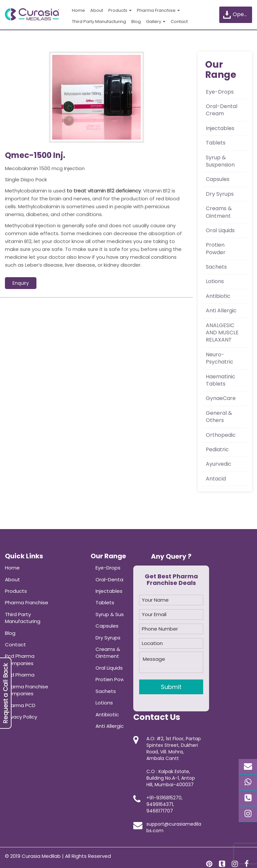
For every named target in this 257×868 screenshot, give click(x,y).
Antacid (216, 479)
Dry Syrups (220, 194)
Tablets (216, 143)
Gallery (156, 22)
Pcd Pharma (20, 675)
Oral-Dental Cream (222, 110)
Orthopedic (221, 435)
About (97, 10)
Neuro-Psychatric (220, 358)
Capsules (218, 179)
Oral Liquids (220, 230)
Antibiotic (218, 296)
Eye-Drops (220, 92)
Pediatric (217, 449)
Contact (179, 22)
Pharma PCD (20, 705)
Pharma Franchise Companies (27, 690)
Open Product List (237, 15)
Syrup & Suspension (220, 161)
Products (120, 10)
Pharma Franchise (158, 10)
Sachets (216, 267)
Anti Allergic (221, 311)
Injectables (220, 128)
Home (78, 10)
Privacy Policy (21, 717)
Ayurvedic (219, 464)
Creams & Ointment (219, 212)
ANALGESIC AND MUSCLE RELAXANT (222, 333)
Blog (136, 22)
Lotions (215, 281)
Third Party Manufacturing (99, 22)
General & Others (219, 417)
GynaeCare (221, 398)
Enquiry (21, 283)
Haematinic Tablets (221, 380)
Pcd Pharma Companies (20, 659)
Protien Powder (216, 248)
